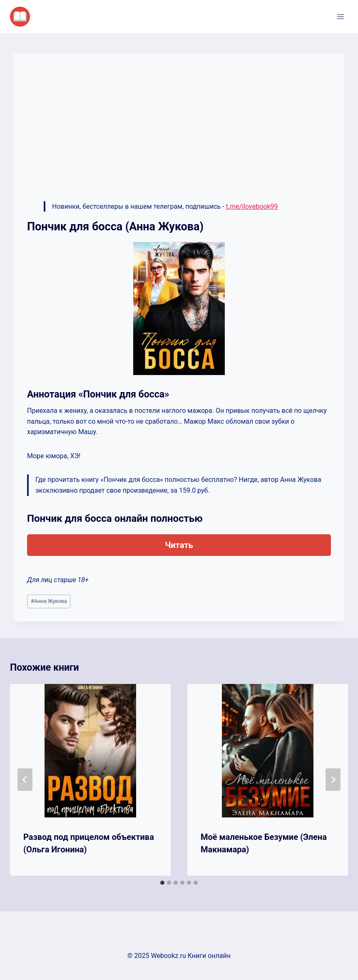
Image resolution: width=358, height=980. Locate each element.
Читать (179, 545)
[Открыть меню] (340, 16)
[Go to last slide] (25, 780)
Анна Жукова (49, 601)
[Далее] (333, 780)
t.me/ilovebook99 (252, 206)
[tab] (162, 883)
